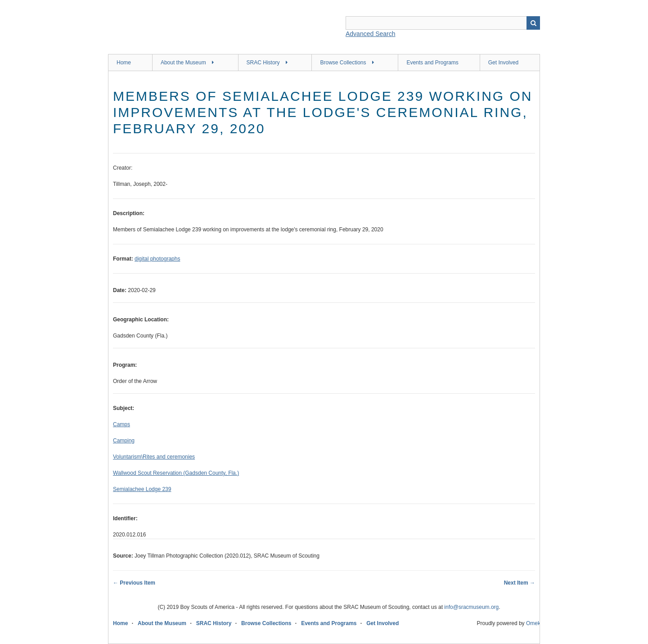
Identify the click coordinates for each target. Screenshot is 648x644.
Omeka (535, 623)
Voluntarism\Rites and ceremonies (154, 457)
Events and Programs (432, 63)
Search (533, 23)
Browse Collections (343, 63)
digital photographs (157, 259)
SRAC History (263, 63)
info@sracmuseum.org (471, 607)
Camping (124, 441)
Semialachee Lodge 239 (142, 489)
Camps (121, 424)
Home (124, 63)
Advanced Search (371, 34)
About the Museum (183, 63)
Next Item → (520, 583)
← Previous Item (134, 583)
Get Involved (503, 63)
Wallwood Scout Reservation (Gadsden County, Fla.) (176, 473)
